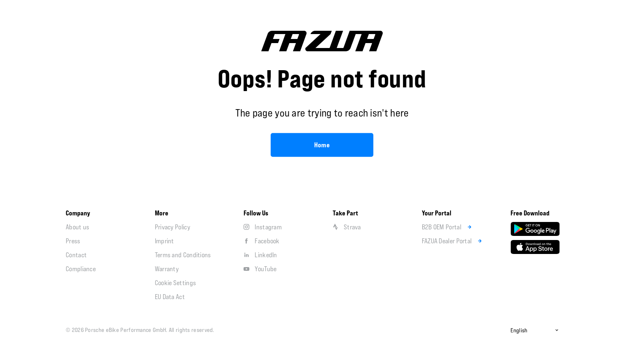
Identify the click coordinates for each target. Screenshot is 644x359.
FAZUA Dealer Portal (453, 241)
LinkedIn (260, 255)
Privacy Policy (172, 227)
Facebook (261, 241)
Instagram (263, 227)
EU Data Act (170, 297)
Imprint (164, 241)
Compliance (81, 269)
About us (77, 227)
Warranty (167, 269)
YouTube (260, 269)
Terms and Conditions (183, 255)
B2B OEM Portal (448, 227)
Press (73, 241)
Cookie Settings (176, 283)
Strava (347, 227)
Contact (76, 255)
